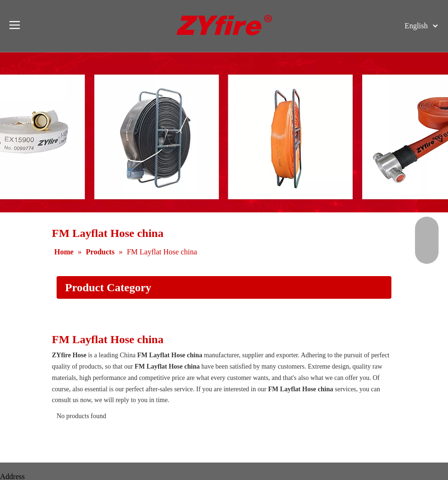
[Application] (224, 319)
